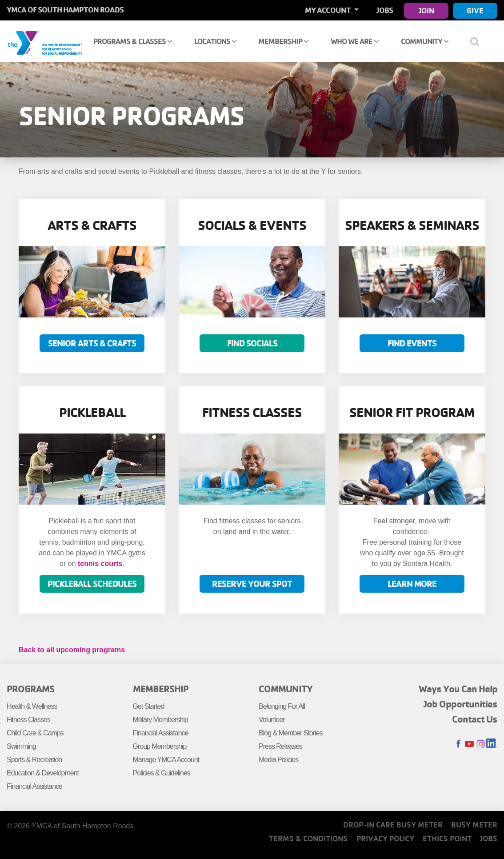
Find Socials (252, 343)
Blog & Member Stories (291, 733)
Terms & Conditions (308, 838)
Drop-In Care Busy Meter (393, 825)
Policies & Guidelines (162, 773)
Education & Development (43, 773)
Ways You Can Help (458, 689)
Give (475, 10)
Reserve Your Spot (252, 584)
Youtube (470, 744)
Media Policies (278, 760)
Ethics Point (447, 838)
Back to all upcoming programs (72, 650)
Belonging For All (282, 706)
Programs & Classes (133, 41)
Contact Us (475, 719)
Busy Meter (474, 825)
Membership (283, 41)
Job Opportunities (460, 704)
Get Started (149, 706)
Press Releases (280, 746)
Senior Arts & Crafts (92, 343)
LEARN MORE (412, 584)
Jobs (385, 10)
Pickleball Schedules (92, 584)
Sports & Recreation (34, 760)
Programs (30, 689)
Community (425, 41)
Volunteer (272, 720)
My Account (328, 10)
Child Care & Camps (35, 733)
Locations (215, 41)
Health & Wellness (32, 706)
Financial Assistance (34, 786)
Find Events (412, 343)
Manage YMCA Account (166, 760)
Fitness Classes (28, 720)
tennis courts (100, 564)
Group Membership (160, 746)
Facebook (458, 744)
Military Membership (160, 720)
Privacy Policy (385, 838)
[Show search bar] (478, 41)
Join (426, 10)
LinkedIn (492, 744)
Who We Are (355, 41)
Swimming (21, 746)
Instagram (481, 744)
